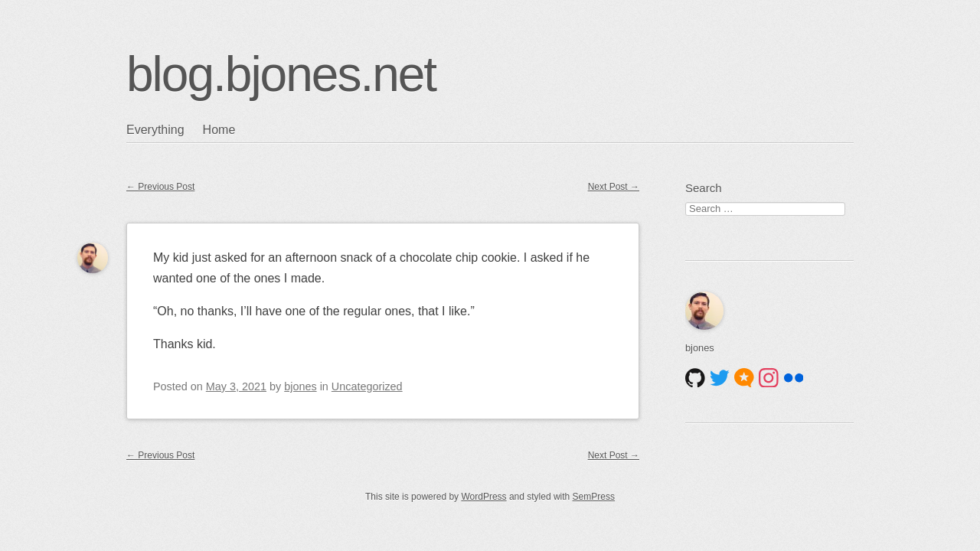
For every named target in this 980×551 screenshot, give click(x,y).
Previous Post (160, 187)
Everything (155, 130)
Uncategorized (367, 386)
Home (219, 130)
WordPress (483, 497)
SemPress (594, 497)
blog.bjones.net (281, 74)
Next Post (614, 187)
